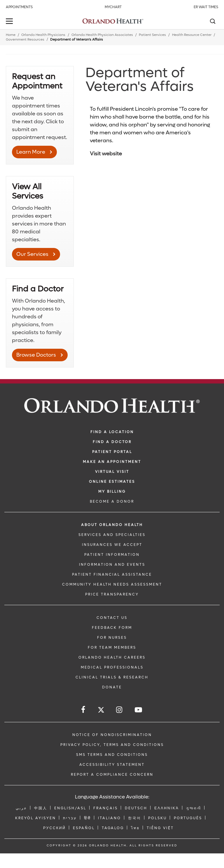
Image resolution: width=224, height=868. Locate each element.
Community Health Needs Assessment (112, 584)
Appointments (19, 7)
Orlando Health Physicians (43, 35)
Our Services (32, 254)
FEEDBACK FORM (112, 628)
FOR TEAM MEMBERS (112, 647)
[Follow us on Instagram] (120, 710)
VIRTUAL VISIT (112, 472)
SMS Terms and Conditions (112, 755)
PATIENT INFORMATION (112, 555)
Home (11, 35)
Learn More (31, 152)
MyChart (113, 7)
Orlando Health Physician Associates (102, 35)
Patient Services (152, 35)
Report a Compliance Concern (112, 775)
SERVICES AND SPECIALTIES (112, 535)
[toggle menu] (10, 22)
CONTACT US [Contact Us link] (112, 618)
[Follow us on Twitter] (101, 711)
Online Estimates (112, 482)
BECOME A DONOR (112, 501)
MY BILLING (112, 492)
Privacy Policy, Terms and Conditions (112, 745)
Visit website (106, 154)
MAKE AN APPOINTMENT (112, 462)
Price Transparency (112, 594)
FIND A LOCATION (112, 432)
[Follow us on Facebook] (84, 710)
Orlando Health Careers (112, 657)
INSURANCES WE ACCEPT (112, 545)
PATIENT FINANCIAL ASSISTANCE (112, 574)
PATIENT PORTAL (112, 452)
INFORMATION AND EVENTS (112, 565)
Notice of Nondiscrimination (112, 735)
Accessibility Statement (112, 765)
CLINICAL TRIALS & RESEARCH (112, 677)
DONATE (112, 687)
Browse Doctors (36, 355)
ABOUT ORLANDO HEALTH (112, 525)
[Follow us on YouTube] (139, 710)
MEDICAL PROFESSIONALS (112, 667)
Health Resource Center (192, 35)
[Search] (212, 22)
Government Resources (25, 40)
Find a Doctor (112, 442)
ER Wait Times (206, 7)
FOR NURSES (112, 638)
